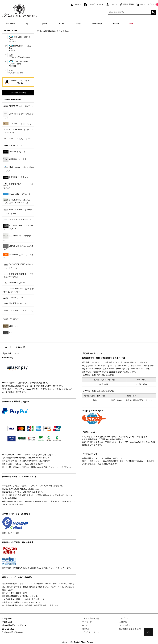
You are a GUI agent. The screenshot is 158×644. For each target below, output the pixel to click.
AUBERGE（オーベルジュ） (19, 106)
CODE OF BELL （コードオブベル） (18, 186)
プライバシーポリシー (92, 632)
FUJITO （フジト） (15, 152)
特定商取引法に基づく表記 (131, 629)
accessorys (97, 23)
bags (79, 23)
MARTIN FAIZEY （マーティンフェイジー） (19, 211)
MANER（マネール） (15, 304)
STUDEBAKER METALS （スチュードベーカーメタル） (17, 201)
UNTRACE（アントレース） (19, 139)
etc (7, 333)
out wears (11, 23)
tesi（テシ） (12, 319)
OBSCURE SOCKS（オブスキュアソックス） (18, 275)
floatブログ (124, 618)
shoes (62, 23)
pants (44, 23)
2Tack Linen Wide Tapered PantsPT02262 (19, 64)
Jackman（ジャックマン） (18, 124)
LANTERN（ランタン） (16, 283)
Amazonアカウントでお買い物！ (20, 82)
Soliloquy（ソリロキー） (17, 159)
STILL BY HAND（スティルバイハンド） (18, 131)
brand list (115, 23)
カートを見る (125, 625)
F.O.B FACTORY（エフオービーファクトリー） (18, 227)
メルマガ (78, 4)
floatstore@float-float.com (13, 632)
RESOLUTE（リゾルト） (17, 194)
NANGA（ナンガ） (14, 298)
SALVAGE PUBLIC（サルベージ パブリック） (18, 266)
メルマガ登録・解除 (91, 618)
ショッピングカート (148, 4)
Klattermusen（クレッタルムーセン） (19, 168)
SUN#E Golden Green (16, 72)
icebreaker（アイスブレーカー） (18, 256)
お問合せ (86, 629)
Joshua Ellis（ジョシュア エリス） (18, 247)
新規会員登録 (129, 4)
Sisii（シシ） (12, 326)
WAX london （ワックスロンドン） (19, 115)
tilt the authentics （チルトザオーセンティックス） (19, 290)
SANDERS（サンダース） (18, 220)
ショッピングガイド (96, 4)
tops (28, 23)
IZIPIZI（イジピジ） (15, 146)
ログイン (113, 4)
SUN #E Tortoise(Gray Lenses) (19, 56)
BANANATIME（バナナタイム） (18, 237)
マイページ (87, 622)
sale (131, 23)
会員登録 (123, 622)
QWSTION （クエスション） (19, 311)
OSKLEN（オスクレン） (17, 177)
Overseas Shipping (18, 93)
